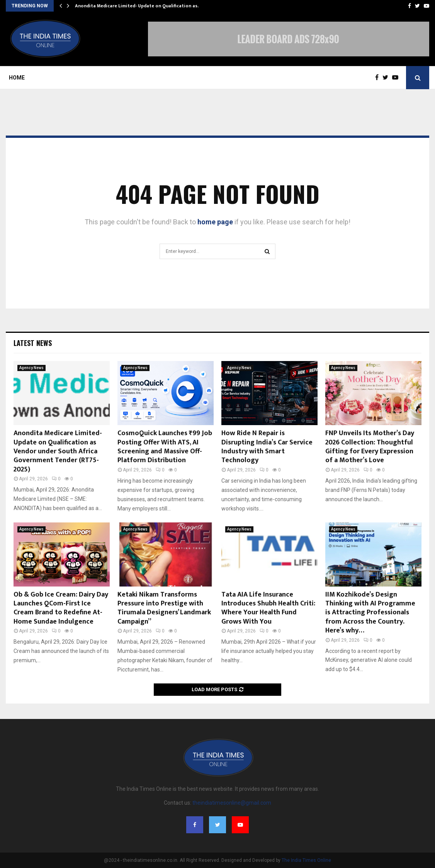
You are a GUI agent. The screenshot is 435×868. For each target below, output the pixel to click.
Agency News (31, 368)
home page (215, 222)
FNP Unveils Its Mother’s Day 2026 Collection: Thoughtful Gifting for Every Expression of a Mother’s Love (370, 447)
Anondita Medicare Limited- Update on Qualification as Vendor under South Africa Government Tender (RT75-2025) (58, 451)
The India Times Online (306, 860)
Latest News (33, 343)
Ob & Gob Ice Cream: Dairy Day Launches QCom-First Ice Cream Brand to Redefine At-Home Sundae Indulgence (61, 608)
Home (17, 78)
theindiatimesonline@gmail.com (232, 803)
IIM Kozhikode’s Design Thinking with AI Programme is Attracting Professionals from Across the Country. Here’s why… (370, 613)
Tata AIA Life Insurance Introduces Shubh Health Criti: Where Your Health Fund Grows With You (268, 608)
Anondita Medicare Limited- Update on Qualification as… (138, 6)
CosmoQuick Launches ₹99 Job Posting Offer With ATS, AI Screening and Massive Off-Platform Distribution (165, 447)
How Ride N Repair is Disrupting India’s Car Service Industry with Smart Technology (267, 447)
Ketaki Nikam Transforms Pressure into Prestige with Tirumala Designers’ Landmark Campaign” (164, 608)
